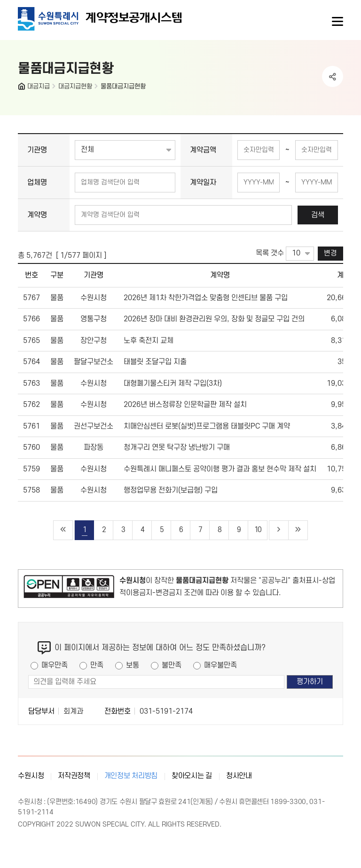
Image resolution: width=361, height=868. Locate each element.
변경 (330, 253)
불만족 (172, 665)
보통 (133, 665)
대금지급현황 (75, 86)
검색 (318, 215)
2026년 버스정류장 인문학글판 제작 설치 (185, 405)
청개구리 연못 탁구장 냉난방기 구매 (177, 447)
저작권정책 (74, 776)
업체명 (37, 183)
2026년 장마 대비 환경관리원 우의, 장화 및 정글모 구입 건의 (214, 319)
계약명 (37, 215)
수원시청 (31, 776)
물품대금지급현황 (123, 86)
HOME (23, 88)
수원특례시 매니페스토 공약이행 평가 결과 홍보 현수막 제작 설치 (220, 469)
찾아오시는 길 (192, 776)
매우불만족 (220, 665)
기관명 (37, 150)
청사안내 (239, 776)
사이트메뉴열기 (337, 22)
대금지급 (39, 86)
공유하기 (333, 76)
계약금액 (203, 150)
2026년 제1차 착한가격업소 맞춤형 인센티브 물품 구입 (206, 298)
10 (258, 530)
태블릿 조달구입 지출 (155, 362)
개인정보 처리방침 (131, 776)
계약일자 (203, 183)
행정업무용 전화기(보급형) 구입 (171, 490)
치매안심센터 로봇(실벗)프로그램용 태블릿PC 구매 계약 (207, 426)
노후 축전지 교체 (149, 341)
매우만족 (55, 665)
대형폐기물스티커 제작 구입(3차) (173, 383)
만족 (97, 665)
